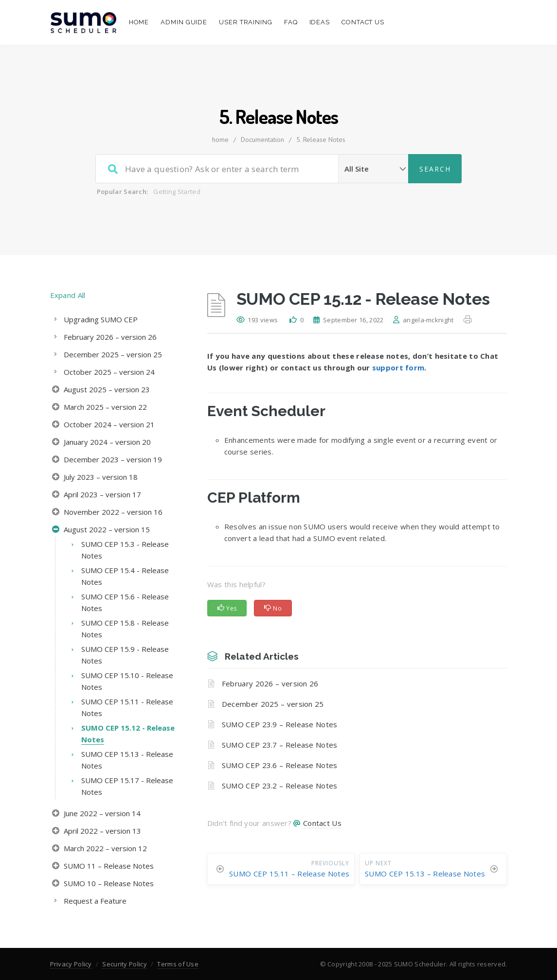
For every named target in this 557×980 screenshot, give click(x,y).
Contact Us (363, 22)
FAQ (291, 22)
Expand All (68, 295)
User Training (246, 22)
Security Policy (125, 964)
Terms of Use (178, 964)
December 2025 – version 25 (273, 704)
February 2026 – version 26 (270, 683)
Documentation (262, 140)
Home (139, 22)
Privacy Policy (71, 964)
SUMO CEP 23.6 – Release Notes (280, 765)
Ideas (320, 22)
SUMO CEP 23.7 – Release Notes (280, 745)
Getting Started (177, 192)
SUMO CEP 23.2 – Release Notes (280, 786)
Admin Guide (184, 22)
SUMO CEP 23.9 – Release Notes (280, 724)
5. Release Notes (321, 140)
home (220, 140)
